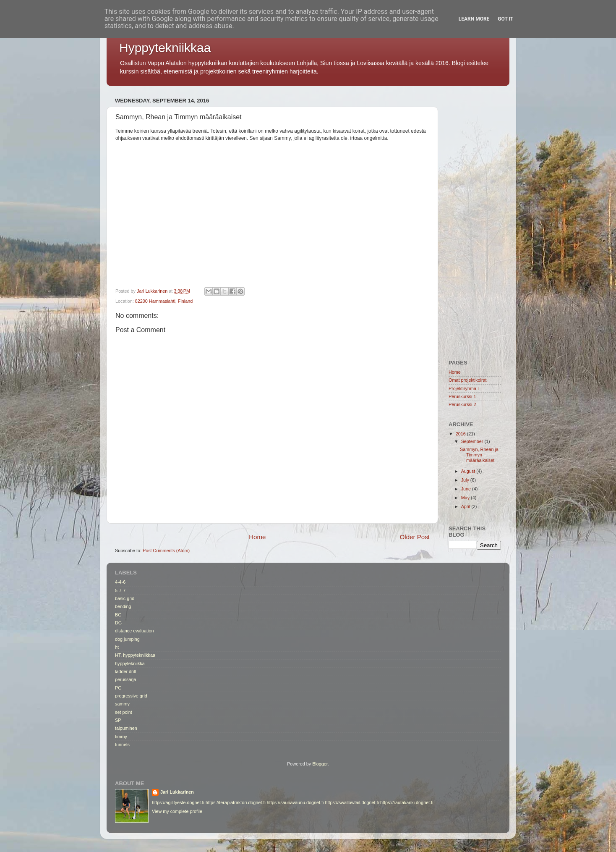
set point (124, 712)
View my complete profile (177, 811)
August (469, 471)
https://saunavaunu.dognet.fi (295, 802)
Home (257, 537)
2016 (461, 434)
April (466, 506)
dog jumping (127, 639)
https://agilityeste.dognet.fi (178, 802)
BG (118, 615)
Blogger (320, 764)
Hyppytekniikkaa (165, 48)
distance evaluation (134, 631)
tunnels (122, 745)
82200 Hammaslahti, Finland (164, 301)
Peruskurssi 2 (462, 404)
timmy (121, 737)
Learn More (474, 19)
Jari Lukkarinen (177, 792)
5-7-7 (120, 590)
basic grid (125, 598)
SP (118, 720)
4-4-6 (120, 582)
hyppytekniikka (130, 663)
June (467, 489)
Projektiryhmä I (464, 388)
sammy (122, 704)
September (473, 441)
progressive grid (131, 696)
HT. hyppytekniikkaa (135, 655)
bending (123, 606)
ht (117, 647)
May (466, 498)
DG (118, 623)
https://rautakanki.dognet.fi (407, 802)
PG (118, 688)
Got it (505, 19)
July (466, 480)
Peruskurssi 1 (462, 396)
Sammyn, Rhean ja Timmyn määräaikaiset (479, 455)
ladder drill (125, 671)
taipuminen (126, 728)
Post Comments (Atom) (166, 551)
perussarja (125, 679)
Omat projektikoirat (468, 380)
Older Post (415, 537)
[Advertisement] (475, 221)
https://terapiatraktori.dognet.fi (236, 802)
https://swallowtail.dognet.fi (352, 802)
